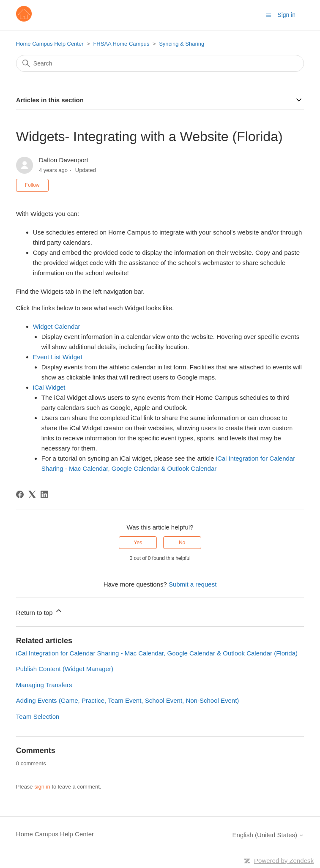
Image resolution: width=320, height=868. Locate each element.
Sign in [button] (286, 15)
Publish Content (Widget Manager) (65, 669)
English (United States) (268, 835)
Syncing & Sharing (182, 44)
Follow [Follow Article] (32, 185)
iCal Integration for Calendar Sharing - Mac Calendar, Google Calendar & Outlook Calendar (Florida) (157, 653)
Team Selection (38, 717)
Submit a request (193, 584)
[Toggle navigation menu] (269, 15)
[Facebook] (20, 494)
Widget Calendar (57, 326)
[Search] (160, 63)
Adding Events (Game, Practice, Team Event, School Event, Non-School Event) (127, 700)
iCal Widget (49, 387)
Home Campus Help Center (50, 44)
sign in (42, 787)
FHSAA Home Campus (121, 44)
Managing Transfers (44, 685)
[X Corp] (32, 494)
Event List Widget (58, 357)
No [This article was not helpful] (182, 543)
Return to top (40, 611)
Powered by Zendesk (284, 861)
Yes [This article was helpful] (138, 543)
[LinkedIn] (44, 494)
